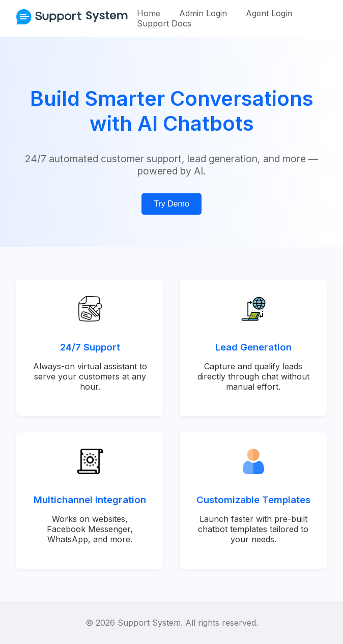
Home (149, 13)
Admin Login (203, 13)
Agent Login (269, 13)
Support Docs (164, 23)
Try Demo (171, 204)
